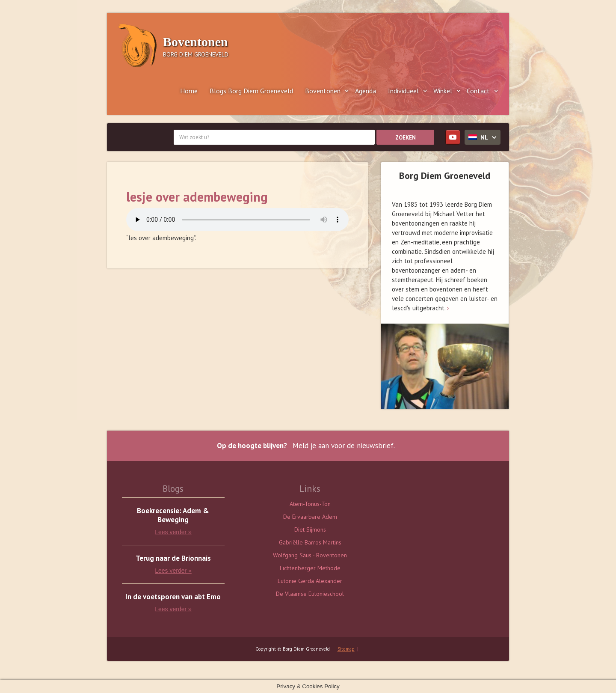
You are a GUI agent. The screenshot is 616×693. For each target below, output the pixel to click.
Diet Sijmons (310, 529)
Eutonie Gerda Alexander (310, 581)
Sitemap (346, 649)
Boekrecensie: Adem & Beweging (173, 515)
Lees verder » (173, 532)
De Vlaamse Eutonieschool (310, 594)
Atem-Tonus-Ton (310, 504)
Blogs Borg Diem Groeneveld (251, 91)
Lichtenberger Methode (310, 568)
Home (189, 91)
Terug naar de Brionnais (173, 558)
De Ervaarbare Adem (310, 517)
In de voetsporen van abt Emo (173, 597)
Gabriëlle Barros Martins (310, 542)
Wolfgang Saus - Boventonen (310, 555)
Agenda (366, 91)
